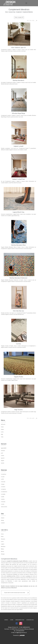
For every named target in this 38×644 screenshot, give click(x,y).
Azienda (6, 620)
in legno (3, 484)
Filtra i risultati (19, 17)
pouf (2, 453)
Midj (2, 434)
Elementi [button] (4, 444)
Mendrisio (3, 547)
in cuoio (3, 477)
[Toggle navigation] (26, 3)
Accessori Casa (12, 12)
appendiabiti (4, 448)
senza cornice (4, 507)
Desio (2, 537)
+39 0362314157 (20, 631)
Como (2, 534)
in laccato (3, 482)
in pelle (3, 497)
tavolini (3, 463)
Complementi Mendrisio (28, 12)
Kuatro (2, 429)
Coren (2, 427)
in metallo (3, 494)
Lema (2, 432)
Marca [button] (3, 420)
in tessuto (3, 502)
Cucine (12, 620)
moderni (3, 523)
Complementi (19, 12)
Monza (3, 552)
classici (3, 518)
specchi (3, 458)
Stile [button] (2, 514)
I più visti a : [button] (5, 530)
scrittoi (3, 456)
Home (7, 12)
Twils (2, 437)
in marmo (3, 487)
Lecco (2, 542)
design (2, 520)
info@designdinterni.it (21, 633)
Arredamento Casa (20, 620)
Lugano (3, 544)
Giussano (3, 539)
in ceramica (4, 474)
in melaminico (4, 492)
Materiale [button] (4, 470)
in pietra (3, 499)
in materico (3, 489)
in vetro (3, 504)
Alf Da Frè (3, 424)
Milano (2, 549)
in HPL (2, 479)
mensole (3, 451)
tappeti (3, 461)
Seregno (3, 554)
